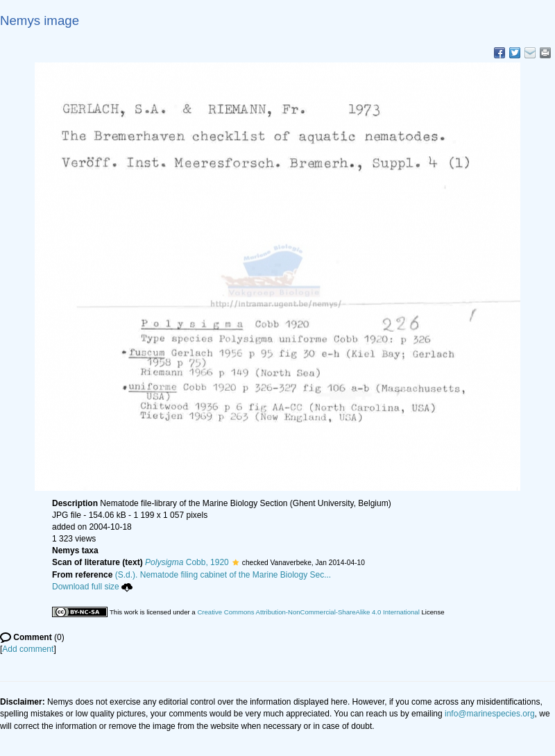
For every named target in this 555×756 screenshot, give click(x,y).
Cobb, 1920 (187, 562)
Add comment (28, 649)
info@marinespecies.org (490, 714)
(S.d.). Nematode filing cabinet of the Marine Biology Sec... (223, 575)
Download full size (92, 587)
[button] (236, 562)
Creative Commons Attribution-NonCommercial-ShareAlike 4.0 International (308, 612)
